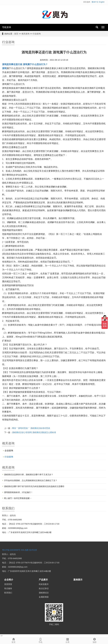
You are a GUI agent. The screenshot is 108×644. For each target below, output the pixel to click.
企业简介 (9, 580)
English (102, 2)
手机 (40, 640)
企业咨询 (9, 451)
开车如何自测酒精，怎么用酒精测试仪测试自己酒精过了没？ (31, 480)
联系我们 (8, 593)
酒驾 (4, 68)
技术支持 (33, 550)
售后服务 (8, 588)
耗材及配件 (44, 584)
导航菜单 (7, 27)
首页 (16, 34)
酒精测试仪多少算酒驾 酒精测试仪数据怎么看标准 (34, 432)
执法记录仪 (44, 588)
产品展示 (43, 580)
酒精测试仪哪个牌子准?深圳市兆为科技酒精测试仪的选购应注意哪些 (34, 486)
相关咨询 (25, 34)
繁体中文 (95, 2)
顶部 (94, 640)
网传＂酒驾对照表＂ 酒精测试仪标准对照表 (31, 428)
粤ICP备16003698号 (11, 550)
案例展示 (78, 580)
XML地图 (25, 550)
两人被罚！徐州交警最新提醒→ (18, 498)
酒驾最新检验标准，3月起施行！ (18, 492)
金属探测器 (44, 597)
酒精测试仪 (44, 593)
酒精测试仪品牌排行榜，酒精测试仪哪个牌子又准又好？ (29, 475)
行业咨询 (37, 34)
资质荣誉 (8, 584)
